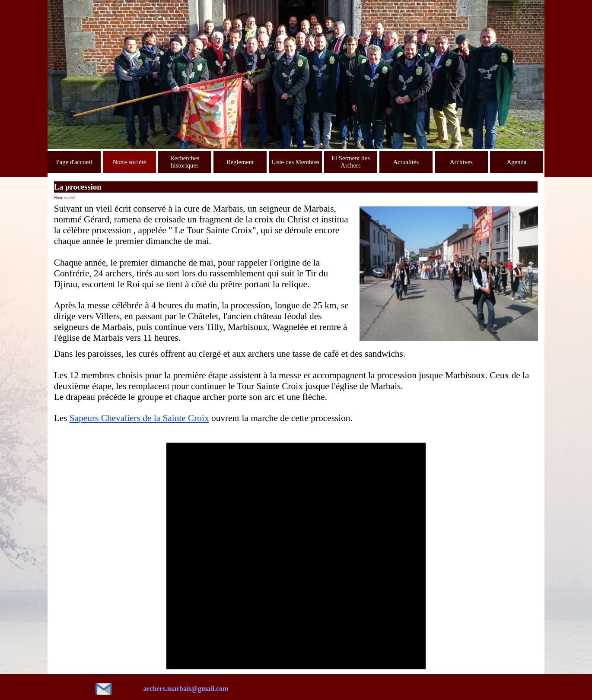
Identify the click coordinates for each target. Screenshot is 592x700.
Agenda (517, 162)
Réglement (240, 162)
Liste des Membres (296, 162)
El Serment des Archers (351, 162)
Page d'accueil (74, 162)
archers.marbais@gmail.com (186, 689)
